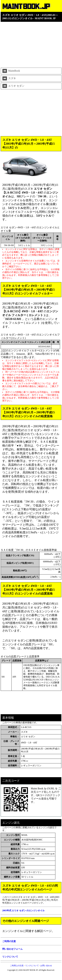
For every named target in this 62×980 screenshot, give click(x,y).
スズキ (9, 79)
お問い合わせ (46, 966)
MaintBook (11, 71)
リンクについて (32, 966)
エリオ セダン (13, 86)
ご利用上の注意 (17, 966)
